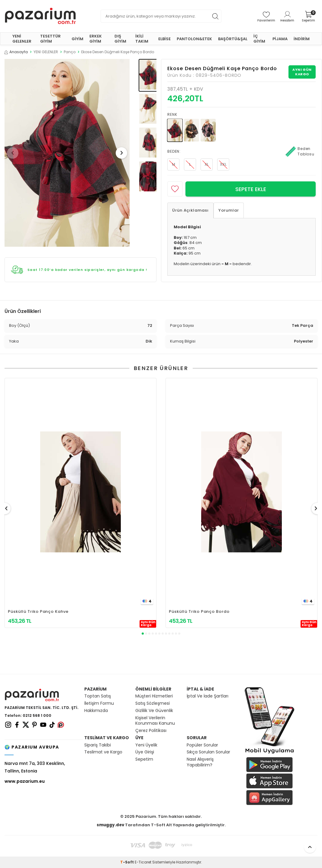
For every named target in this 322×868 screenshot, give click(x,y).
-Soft (127, 862)
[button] (15, 153)
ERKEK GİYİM (96, 39)
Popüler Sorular (202, 745)
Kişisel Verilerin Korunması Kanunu (155, 721)
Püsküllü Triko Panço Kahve (38, 611)
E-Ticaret (143, 862)
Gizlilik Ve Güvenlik (154, 711)
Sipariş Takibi (98, 745)
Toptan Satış (98, 696)
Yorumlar (229, 210)
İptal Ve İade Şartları (208, 696)
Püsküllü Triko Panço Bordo (199, 611)
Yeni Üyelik (146, 745)
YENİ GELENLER (22, 39)
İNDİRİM (302, 39)
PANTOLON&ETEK (194, 39)
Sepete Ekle (251, 189)
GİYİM (77, 39)
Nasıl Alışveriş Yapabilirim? (200, 762)
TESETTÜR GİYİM (50, 39)
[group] (67, 153)
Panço (70, 52)
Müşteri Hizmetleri (154, 696)
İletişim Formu (99, 703)
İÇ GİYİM (259, 39)
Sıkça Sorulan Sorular (208, 752)
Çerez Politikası (151, 731)
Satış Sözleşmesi (153, 703)
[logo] (40, 16)
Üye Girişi (145, 752)
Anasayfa (16, 52)
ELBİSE (164, 39)
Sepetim (144, 759)
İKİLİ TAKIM (142, 39)
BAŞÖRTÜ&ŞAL (233, 39)
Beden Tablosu (300, 151)
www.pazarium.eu (25, 781)
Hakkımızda (96, 711)
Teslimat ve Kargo (103, 752)
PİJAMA (280, 39)
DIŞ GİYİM (120, 39)
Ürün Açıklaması (190, 210)
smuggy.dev (110, 825)
